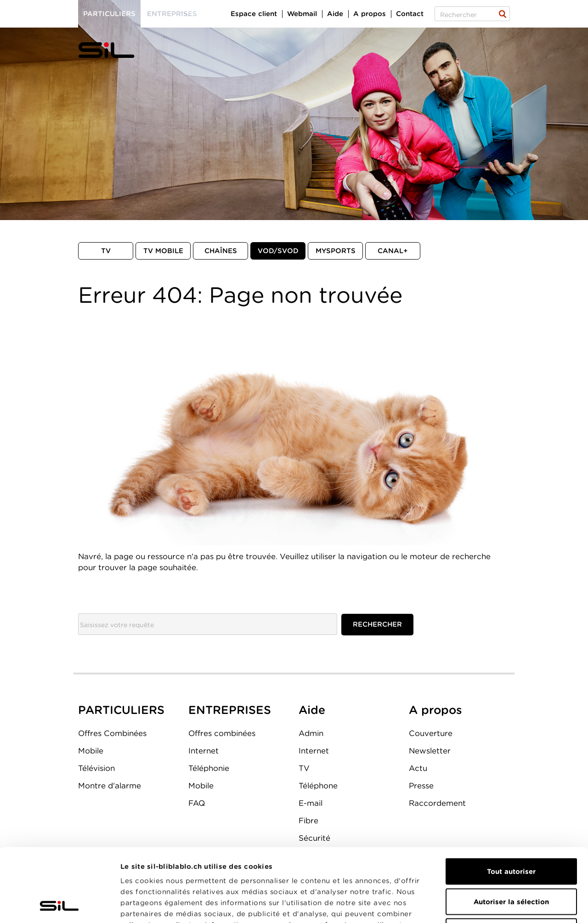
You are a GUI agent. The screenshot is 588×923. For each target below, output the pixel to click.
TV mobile (163, 251)
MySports (336, 251)
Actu (418, 768)
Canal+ (393, 251)
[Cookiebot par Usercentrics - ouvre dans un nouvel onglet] (59, 905)
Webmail (302, 14)
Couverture (431, 733)
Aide (335, 14)
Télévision (96, 768)
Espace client (254, 14)
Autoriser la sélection (511, 833)
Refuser (511, 863)
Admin (311, 733)
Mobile (91, 751)
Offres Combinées (112, 733)
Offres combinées (222, 733)
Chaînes (221, 251)
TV (106, 251)
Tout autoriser (511, 803)
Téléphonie (209, 768)
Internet (204, 751)
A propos (370, 14)
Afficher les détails (517, 905)
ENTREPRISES (230, 710)
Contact (410, 14)
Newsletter (430, 751)
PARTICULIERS (121, 710)
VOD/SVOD (278, 251)
